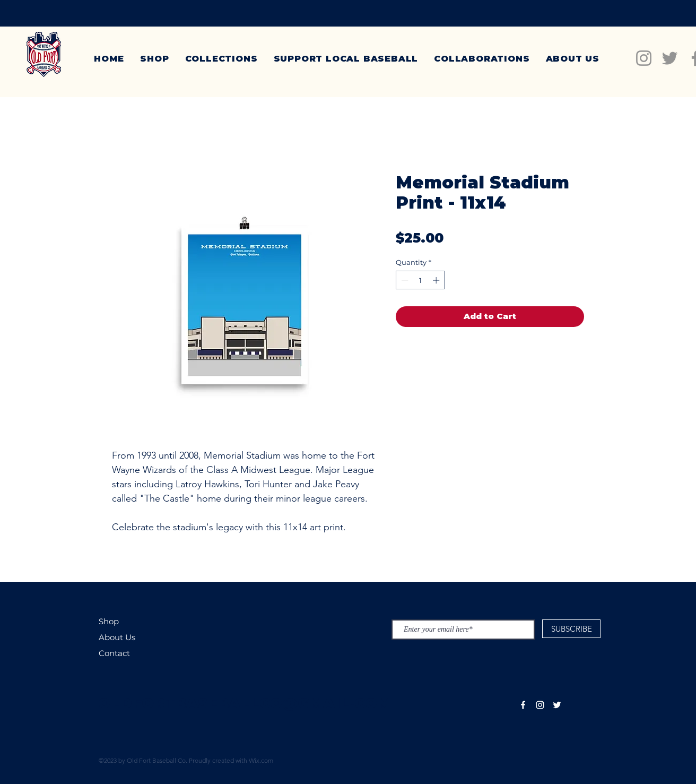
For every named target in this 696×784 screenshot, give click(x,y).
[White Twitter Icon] (557, 705)
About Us (117, 637)
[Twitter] (670, 58)
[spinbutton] (420, 280)
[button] (221, 59)
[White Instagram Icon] (540, 705)
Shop (109, 621)
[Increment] (437, 280)
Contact (114, 653)
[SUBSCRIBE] (571, 629)
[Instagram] (644, 58)
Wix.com (261, 760)
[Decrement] (404, 280)
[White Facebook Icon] (523, 705)
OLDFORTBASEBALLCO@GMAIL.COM (245, 703)
